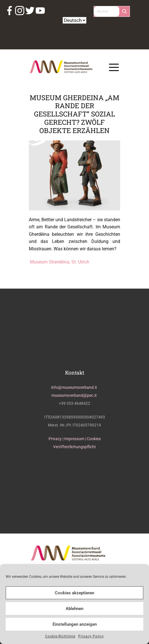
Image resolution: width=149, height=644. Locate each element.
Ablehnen (74, 609)
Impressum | (75, 439)
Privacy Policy (91, 636)
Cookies (94, 439)
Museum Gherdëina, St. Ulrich (59, 262)
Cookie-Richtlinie (60, 636)
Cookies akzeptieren (74, 593)
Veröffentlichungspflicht (74, 447)
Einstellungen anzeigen (75, 624)
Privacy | (56, 439)
